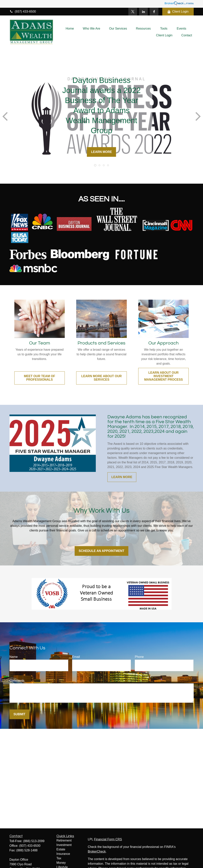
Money (61, 863)
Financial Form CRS (108, 839)
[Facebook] (154, 12)
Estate (61, 849)
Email (76, 657)
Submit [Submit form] (19, 714)
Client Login (178, 12)
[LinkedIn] (143, 12)
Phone (139, 657)
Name (14, 657)
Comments (17, 681)
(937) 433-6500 (23, 12)
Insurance (63, 854)
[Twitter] (133, 12)
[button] (70, 29)
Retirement (64, 840)
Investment (64, 845)
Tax (59, 858)
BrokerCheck (97, 851)
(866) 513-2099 (34, 841)
